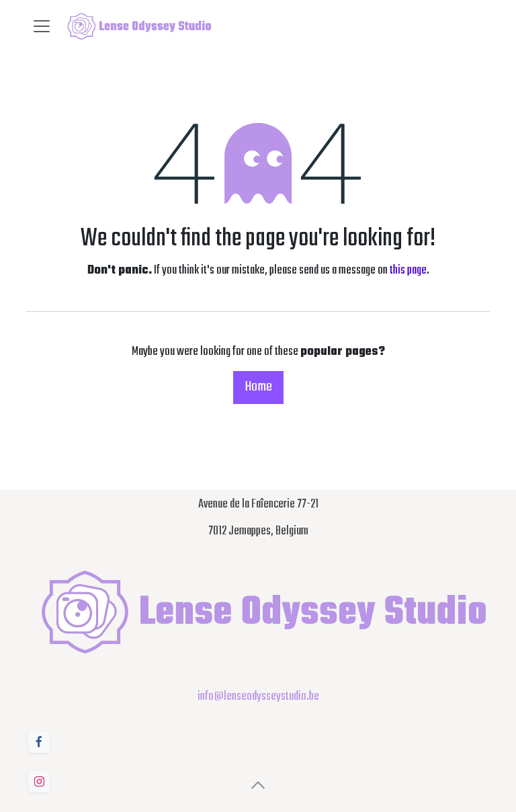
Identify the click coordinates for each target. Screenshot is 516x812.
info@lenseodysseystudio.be (258, 697)
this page (408, 271)
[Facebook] (39, 742)
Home (258, 387)
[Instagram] (39, 782)
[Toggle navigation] (42, 27)
